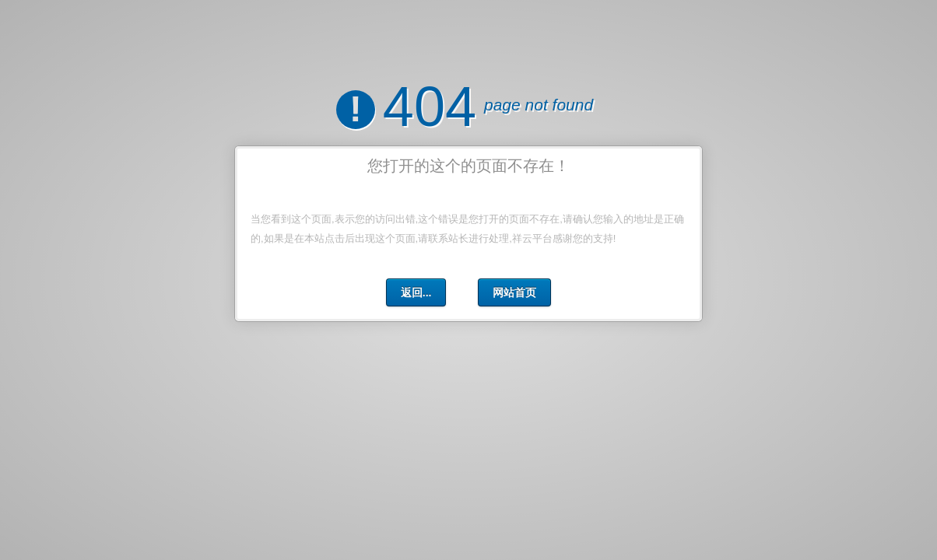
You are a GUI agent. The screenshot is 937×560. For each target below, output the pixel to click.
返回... (416, 292)
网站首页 (514, 292)
